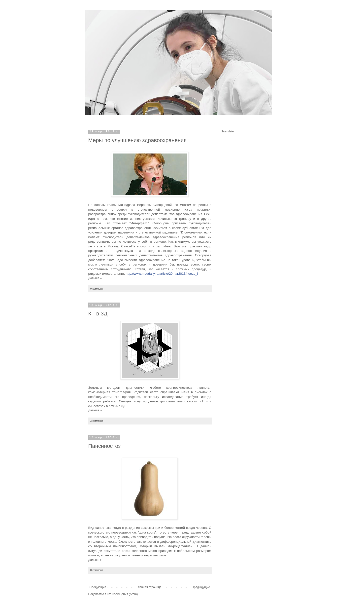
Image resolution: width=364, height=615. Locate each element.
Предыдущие (201, 587)
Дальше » (95, 278)
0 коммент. (97, 289)
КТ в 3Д (98, 314)
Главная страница (149, 587)
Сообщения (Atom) (125, 594)
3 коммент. (97, 421)
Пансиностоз (105, 446)
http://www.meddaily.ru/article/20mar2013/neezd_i (162, 274)
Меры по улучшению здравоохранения (138, 140)
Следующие (98, 587)
